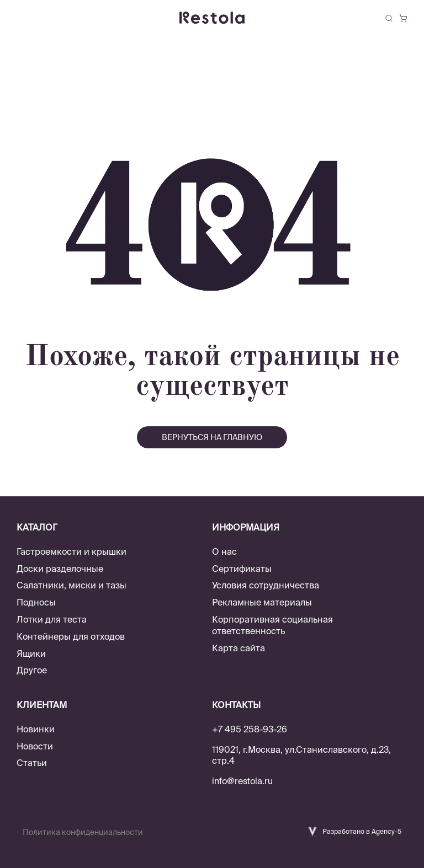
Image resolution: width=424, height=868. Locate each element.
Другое (32, 670)
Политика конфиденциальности (83, 832)
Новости (35, 746)
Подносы (36, 602)
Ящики (31, 653)
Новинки (36, 729)
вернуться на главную (212, 437)
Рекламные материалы (262, 602)
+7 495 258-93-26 (250, 729)
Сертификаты (242, 569)
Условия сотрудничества (266, 585)
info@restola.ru (242, 781)
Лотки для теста (52, 619)
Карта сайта (239, 648)
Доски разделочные (60, 569)
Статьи (32, 763)
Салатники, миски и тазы (71, 585)
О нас (224, 551)
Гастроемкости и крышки (71, 551)
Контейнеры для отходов (71, 636)
